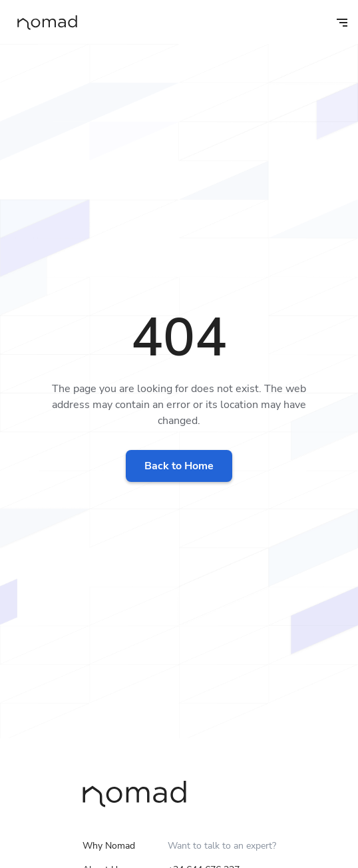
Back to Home (179, 466)
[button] (333, 22)
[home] (44, 22)
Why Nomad (109, 846)
